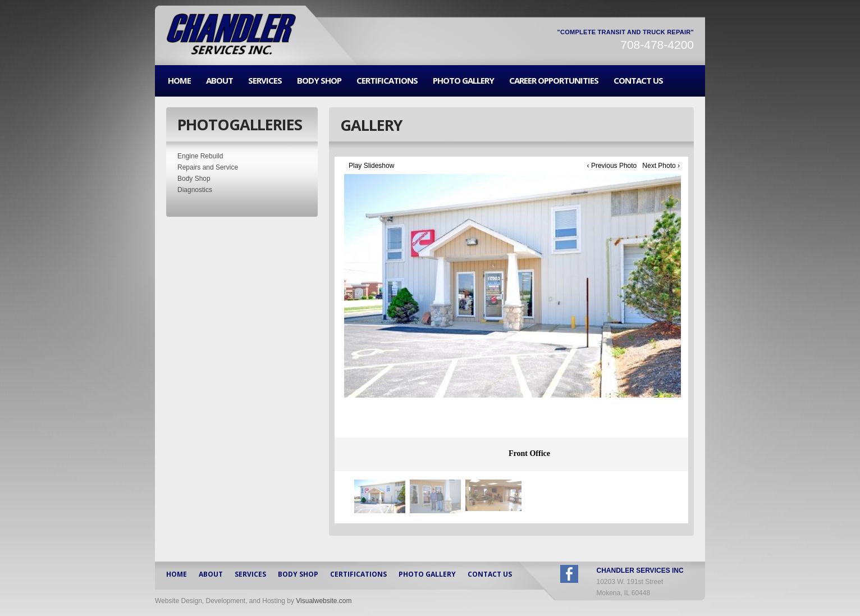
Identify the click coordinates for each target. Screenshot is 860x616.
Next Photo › (661, 166)
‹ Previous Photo (612, 166)
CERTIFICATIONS (387, 81)
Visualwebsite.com (324, 601)
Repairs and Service (208, 167)
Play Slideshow (371, 166)
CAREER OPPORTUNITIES (554, 81)
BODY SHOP (319, 81)
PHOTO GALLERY (463, 81)
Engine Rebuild (200, 156)
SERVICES (265, 81)
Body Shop (194, 179)
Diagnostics (195, 190)
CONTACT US (638, 81)
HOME (179, 81)
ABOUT (219, 81)
